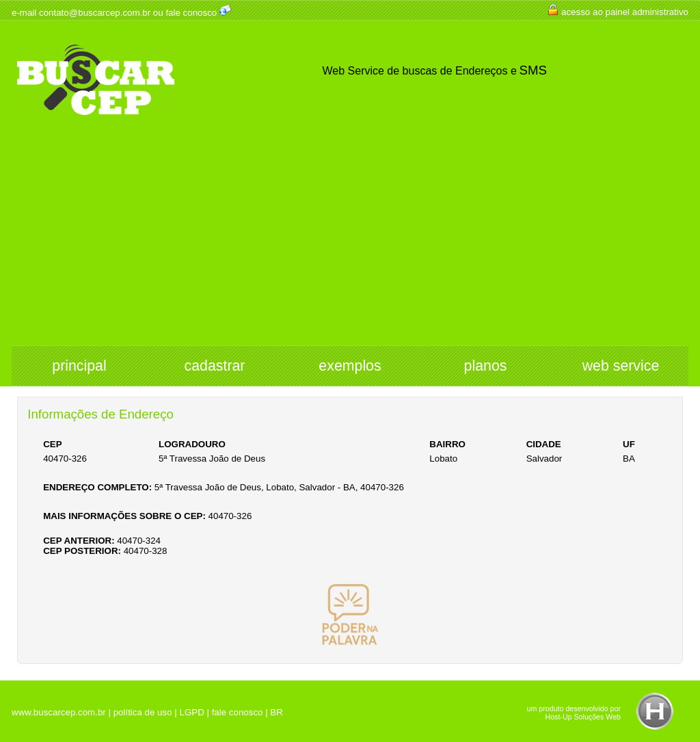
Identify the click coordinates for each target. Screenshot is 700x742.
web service (621, 366)
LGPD (191, 712)
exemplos (350, 366)
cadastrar (215, 366)
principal (79, 366)
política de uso (143, 712)
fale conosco (191, 13)
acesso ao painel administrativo (625, 12)
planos (486, 366)
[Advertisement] (350, 243)
